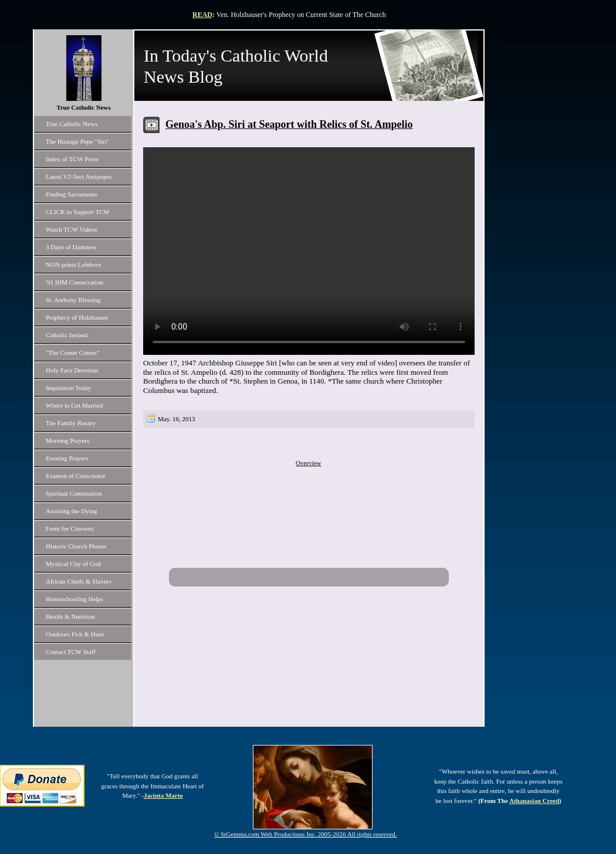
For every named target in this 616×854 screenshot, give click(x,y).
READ (202, 15)
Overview (308, 463)
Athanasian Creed (534, 801)
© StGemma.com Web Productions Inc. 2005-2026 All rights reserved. (305, 834)
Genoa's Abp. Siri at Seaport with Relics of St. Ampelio (289, 124)
